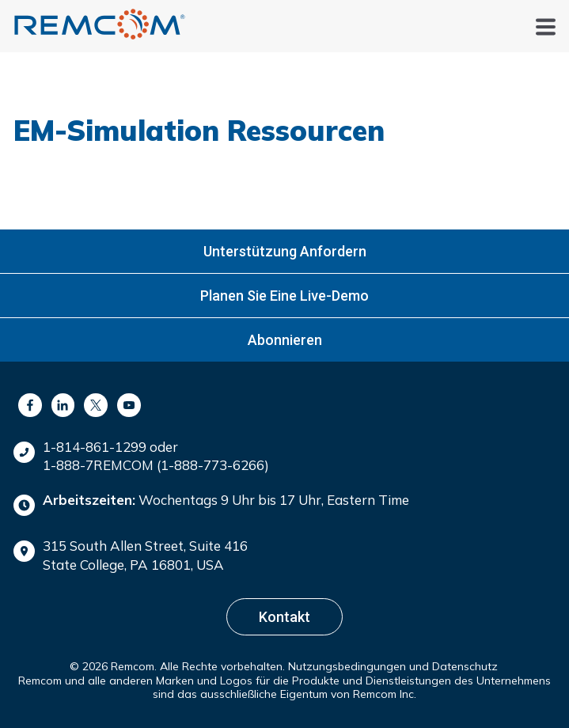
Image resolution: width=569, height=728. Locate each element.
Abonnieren (285, 340)
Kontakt (284, 617)
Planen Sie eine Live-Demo (284, 296)
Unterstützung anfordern (285, 251)
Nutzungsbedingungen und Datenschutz (393, 666)
